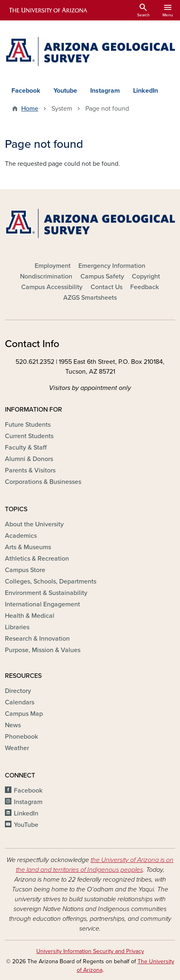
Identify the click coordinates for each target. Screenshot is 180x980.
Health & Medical (30, 616)
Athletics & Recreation (37, 559)
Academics (21, 536)
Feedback (144, 287)
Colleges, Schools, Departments (51, 581)
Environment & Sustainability (46, 593)
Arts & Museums (28, 547)
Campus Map (24, 714)
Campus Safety (102, 276)
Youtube (65, 91)
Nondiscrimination (46, 276)
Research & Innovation (37, 639)
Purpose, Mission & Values (43, 650)
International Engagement (42, 604)
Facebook (26, 91)
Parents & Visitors (30, 470)
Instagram (105, 91)
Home (30, 109)
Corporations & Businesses (43, 482)
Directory (18, 691)
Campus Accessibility (52, 287)
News (13, 725)
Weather (17, 748)
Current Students (29, 436)
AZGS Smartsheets (90, 298)
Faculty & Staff (26, 448)
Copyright (146, 276)
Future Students (28, 425)
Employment (53, 266)
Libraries (17, 627)
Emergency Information (112, 266)
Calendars (20, 702)
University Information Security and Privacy (90, 951)
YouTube (26, 825)
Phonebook (21, 737)
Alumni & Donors (29, 459)
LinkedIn (146, 91)
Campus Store (25, 570)
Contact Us (107, 287)
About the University (34, 524)
